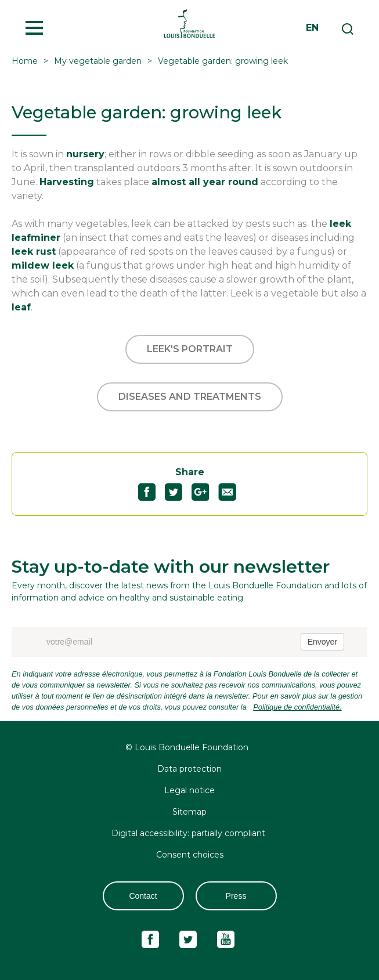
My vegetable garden (98, 61)
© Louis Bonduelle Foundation (187, 747)
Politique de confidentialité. (297, 707)
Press (236, 896)
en (312, 28)
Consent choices (190, 855)
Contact (143, 896)
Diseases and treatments (190, 397)
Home (25, 61)
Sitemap (189, 812)
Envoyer (322, 642)
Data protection (189, 769)
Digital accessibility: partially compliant (189, 833)
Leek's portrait (190, 349)
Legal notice (189, 790)
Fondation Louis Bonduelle (189, 23)
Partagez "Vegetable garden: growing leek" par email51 (232, 492)
